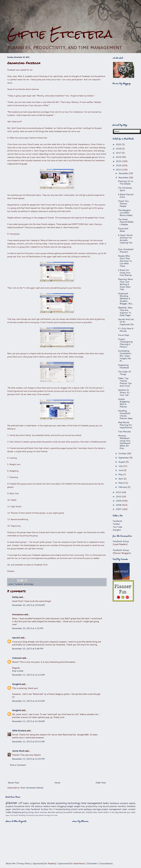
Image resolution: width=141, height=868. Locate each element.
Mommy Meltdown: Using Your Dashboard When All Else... (124, 442)
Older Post (101, 783)
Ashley (15, 597)
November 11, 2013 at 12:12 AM (28, 675)
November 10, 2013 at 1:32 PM (28, 628)
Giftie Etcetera (60, 34)
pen (83, 812)
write (81, 809)
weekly (132, 803)
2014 (119, 165)
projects (10, 806)
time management (92, 803)
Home (57, 783)
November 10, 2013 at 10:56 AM (28, 605)
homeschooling (63, 809)
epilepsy (88, 809)
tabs (95, 812)
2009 (119, 501)
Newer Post (13, 783)
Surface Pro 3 (48, 809)
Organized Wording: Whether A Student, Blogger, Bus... (126, 298)
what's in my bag (111, 812)
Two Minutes (124, 431)
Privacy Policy (24, 863)
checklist (16, 809)
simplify (89, 812)
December (124, 173)
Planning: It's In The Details (126, 182)
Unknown (17, 658)
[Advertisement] (57, 774)
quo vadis (131, 812)
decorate (123, 812)
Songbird (16, 684)
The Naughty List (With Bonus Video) (125, 213)
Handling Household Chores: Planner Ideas (125, 414)
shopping (16, 812)
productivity (91, 806)
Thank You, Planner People (124, 203)
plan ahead (39, 815)
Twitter (116, 524)
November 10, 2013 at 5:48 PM (28, 649)
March (122, 483)
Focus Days (124, 335)
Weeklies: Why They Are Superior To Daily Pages (125, 311)
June (121, 470)
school (74, 809)
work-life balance (34, 806)
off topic (24, 803)
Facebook (19, 584)
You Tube (117, 527)
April (121, 479)
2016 (119, 157)
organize (35, 803)
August (122, 462)
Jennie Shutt (18, 751)
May (121, 474)
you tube (26, 809)
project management (111, 809)
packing (59, 812)
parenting (61, 803)
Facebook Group (121, 541)
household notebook (72, 812)
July (121, 466)
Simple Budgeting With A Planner (124, 403)
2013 (119, 170)
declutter (51, 812)
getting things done (30, 812)
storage (47, 815)
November (124, 177)
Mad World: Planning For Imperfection (125, 425)
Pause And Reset (123, 230)
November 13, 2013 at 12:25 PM (28, 759)
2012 (119, 492)
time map (54, 815)
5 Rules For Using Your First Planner (125, 273)
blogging (61, 806)
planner (12, 803)
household (19, 806)
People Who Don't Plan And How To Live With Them (125, 261)
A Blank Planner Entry (126, 196)
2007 (119, 509)
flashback (114, 803)
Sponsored (38, 863)
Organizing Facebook (123, 366)
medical (47, 806)
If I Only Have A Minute (126, 330)
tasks (106, 803)
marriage (97, 809)
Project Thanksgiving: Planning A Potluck (125, 343)
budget (70, 806)
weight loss (79, 806)
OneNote (131, 806)
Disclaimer (92, 863)
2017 (119, 153)
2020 (119, 144)
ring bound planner (108, 806)
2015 (119, 161)
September (124, 458)
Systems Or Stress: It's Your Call (124, 392)
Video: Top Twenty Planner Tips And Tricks (125, 382)
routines (43, 812)
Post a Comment (18, 765)
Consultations (106, 863)
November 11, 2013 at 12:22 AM (28, 701)
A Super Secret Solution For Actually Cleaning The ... (125, 240)
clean (125, 809)
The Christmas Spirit (125, 189)
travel (100, 812)
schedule (124, 803)
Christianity (30, 815)
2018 (119, 149)
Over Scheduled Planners (126, 250)
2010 (119, 496)
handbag (22, 815)
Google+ (117, 530)
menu (54, 806)
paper (8, 809)
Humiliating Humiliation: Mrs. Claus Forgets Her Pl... (125, 356)
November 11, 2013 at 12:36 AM (28, 721)
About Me (11, 863)
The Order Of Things (124, 373)
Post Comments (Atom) (32, 788)
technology (29, 584)
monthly (122, 806)
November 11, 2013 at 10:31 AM (28, 741)
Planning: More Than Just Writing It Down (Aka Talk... (125, 284)
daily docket (48, 803)
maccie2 (16, 638)
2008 (119, 505)
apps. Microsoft (12, 815)
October (123, 453)
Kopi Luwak (18, 671)
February (123, 487)
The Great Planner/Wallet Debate (126, 222)
